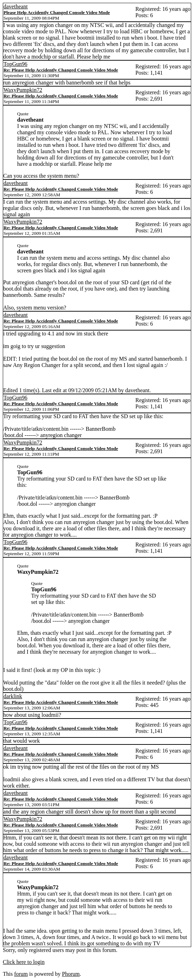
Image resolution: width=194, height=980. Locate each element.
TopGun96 (15, 64)
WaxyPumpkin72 (23, 90)
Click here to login (24, 962)
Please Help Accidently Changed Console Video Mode (57, 12)
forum (21, 974)
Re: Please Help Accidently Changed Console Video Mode (61, 70)
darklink (13, 696)
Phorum (71, 974)
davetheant (16, 6)
